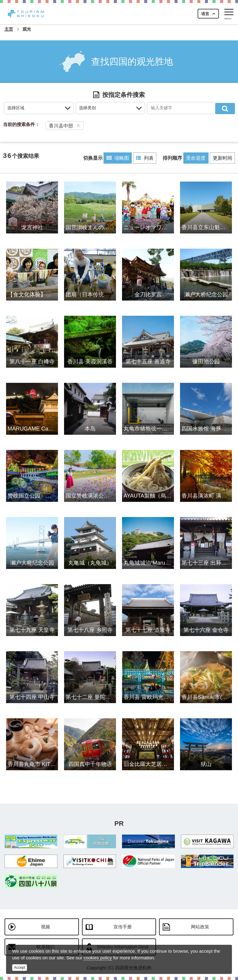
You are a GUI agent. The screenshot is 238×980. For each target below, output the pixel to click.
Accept (20, 968)
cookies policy (98, 958)
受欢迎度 (194, 158)
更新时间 (222, 158)
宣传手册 (123, 926)
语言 (205, 14)
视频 (46, 926)
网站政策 (200, 926)
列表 (142, 158)
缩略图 (114, 158)
